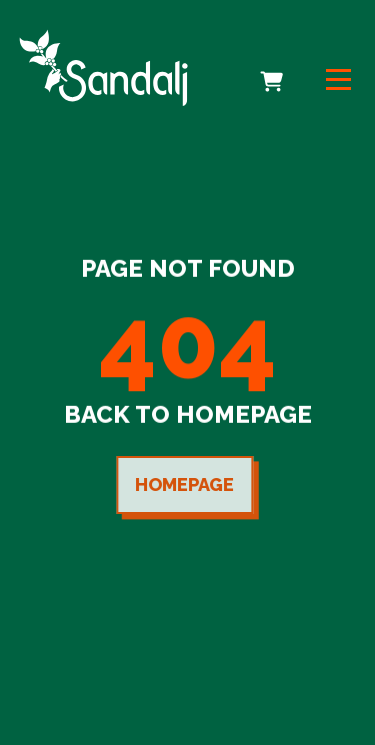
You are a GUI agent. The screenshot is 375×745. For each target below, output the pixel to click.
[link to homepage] (103, 67)
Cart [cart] (273, 68)
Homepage (182, 484)
